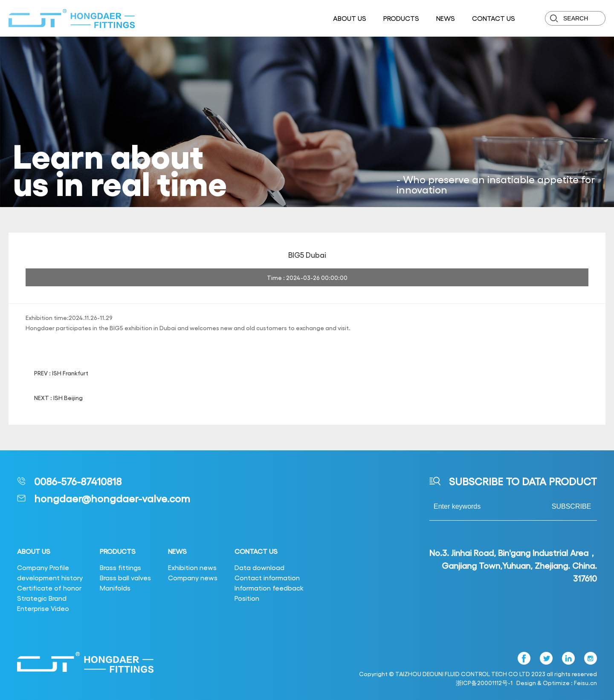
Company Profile (43, 567)
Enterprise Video (43, 608)
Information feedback (269, 588)
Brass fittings (120, 567)
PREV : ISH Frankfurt (61, 373)
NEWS (446, 18)
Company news (193, 578)
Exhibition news (192, 567)
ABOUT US (350, 18)
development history (50, 578)
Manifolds (115, 588)
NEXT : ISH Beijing (58, 398)
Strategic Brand (42, 598)
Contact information (267, 578)
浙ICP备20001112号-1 (484, 683)
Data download (259, 567)
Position (247, 598)
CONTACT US (494, 18)
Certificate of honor (49, 588)
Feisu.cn (585, 683)
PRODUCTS (401, 18)
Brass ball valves (125, 578)
